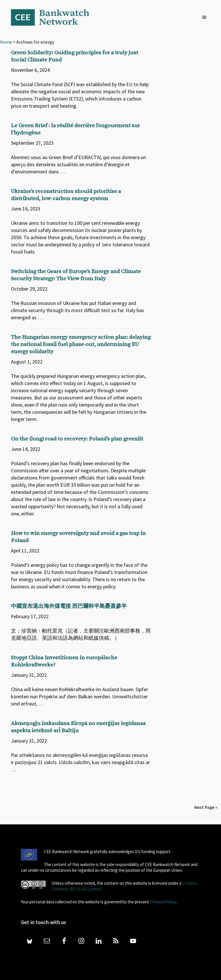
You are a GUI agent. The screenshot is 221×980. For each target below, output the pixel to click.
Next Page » (206, 807)
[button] (206, 18)
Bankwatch (54, 17)
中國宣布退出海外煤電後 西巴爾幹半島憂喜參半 (69, 606)
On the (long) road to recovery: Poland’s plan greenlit (77, 439)
